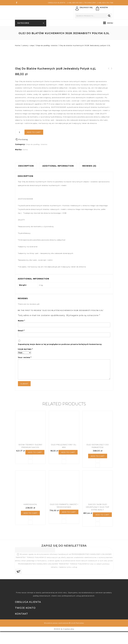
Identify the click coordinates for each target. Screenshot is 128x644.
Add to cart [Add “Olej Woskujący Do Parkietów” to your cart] (98, 466)
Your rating (25, 349)
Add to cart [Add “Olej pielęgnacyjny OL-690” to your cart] (68, 462)
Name (21, 321)
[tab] (27, 166)
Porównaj (23, 139)
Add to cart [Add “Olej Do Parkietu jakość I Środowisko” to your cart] (69, 528)
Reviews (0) (89, 166)
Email (21, 331)
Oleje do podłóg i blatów (47, 45)
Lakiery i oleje (28, 45)
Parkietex (80, 636)
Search (109, 16)
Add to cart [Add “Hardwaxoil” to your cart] (30, 529)
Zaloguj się (86, 7)
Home (18, 45)
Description (26, 166)
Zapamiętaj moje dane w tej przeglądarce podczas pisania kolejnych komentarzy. (60, 344)
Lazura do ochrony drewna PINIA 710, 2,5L (109, 72)
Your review (25, 357)
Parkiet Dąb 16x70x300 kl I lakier (112, 72)
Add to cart (34, 132)
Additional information (58, 166)
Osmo (25, 150)
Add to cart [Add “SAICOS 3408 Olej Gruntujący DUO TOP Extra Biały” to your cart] (102, 531)
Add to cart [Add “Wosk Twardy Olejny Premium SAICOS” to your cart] (35, 462)
